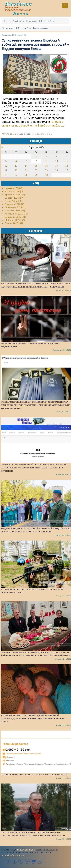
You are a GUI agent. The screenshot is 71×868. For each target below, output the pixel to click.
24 (57, 170)
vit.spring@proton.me (13, 855)
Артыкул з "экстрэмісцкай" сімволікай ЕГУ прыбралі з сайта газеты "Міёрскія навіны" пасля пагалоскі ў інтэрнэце (34, 468)
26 (6, 175)
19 (6, 170)
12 (6, 166)
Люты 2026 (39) (13, 201)
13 (16, 166)
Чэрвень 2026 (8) (14, 188)
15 (36, 166)
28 (26, 175)
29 (36, 175)
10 (57, 161)
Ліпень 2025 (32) (14, 223)
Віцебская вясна (26, 850)
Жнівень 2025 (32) (15, 220)
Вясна (21, 13)
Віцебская (18, 4)
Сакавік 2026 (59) (14, 198)
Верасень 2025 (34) (15, 217)
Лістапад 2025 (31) (15, 211)
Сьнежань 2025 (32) (16, 207)
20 (16, 170)
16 (46, 166)
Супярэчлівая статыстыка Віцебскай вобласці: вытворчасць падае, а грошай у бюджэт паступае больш (35, 45)
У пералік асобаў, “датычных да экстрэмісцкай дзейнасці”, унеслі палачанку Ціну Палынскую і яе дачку (33, 719)
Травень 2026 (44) (15, 192)
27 (16, 175)
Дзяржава (25, 134)
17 (57, 166)
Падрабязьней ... (43, 134)
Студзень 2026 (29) (15, 204)
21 (26, 170)
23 (46, 170)
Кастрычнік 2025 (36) (16, 214)
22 (36, 170)
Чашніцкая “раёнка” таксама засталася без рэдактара (34, 775)
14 (26, 166)
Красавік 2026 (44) (15, 195)
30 (46, 175)
